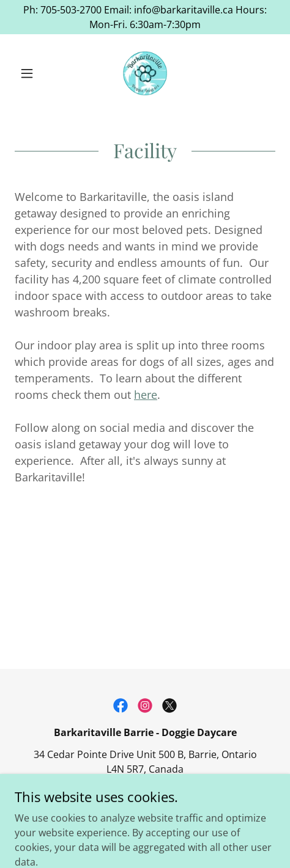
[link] (145, 73)
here (146, 395)
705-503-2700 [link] (145, 791)
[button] (34, 73)
